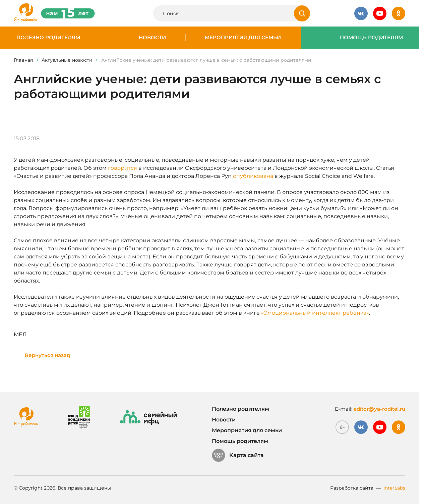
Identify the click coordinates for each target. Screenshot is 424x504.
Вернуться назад (47, 355)
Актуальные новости (67, 60)
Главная (23, 60)
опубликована (253, 176)
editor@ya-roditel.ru (379, 409)
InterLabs (394, 488)
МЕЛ (20, 334)
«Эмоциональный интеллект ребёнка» (315, 313)
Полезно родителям (48, 38)
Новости (152, 38)
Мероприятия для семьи (243, 38)
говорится (123, 168)
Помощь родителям (371, 38)
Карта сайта (238, 455)
